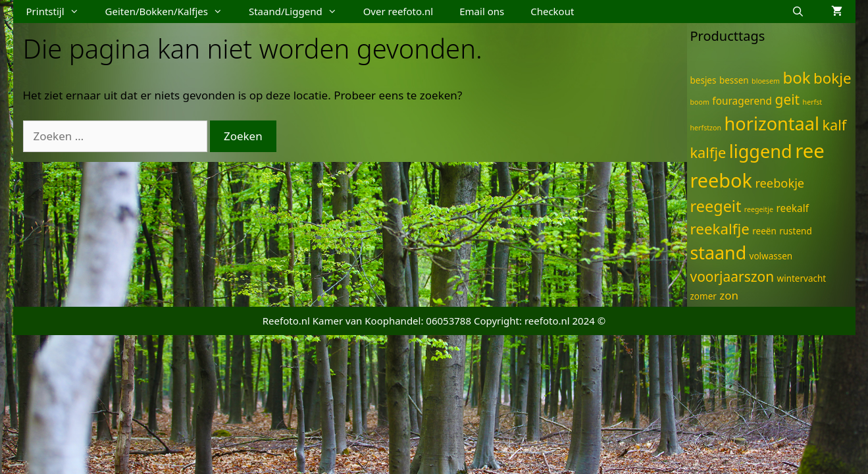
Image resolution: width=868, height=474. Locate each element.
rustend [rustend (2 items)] (796, 231)
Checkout (552, 11)
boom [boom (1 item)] (700, 102)
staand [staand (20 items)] (719, 252)
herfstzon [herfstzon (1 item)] (706, 128)
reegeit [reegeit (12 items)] (716, 206)
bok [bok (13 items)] (796, 77)
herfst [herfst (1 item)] (813, 102)
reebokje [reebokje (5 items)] (779, 183)
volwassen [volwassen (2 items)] (771, 256)
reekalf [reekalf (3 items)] (792, 208)
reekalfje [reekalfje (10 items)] (720, 229)
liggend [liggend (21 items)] (761, 151)
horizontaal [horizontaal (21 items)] (772, 123)
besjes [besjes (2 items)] (703, 80)
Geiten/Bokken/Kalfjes (170, 12)
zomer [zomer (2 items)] (703, 296)
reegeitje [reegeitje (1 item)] (759, 209)
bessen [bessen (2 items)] (734, 80)
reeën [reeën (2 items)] (764, 231)
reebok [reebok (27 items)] (721, 180)
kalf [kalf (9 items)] (834, 125)
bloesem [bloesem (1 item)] (766, 81)
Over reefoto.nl (398, 11)
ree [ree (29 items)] (810, 151)
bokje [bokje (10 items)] (832, 78)
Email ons (482, 11)
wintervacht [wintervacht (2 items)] (802, 278)
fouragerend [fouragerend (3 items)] (742, 101)
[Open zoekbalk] (798, 12)
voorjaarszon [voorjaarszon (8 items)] (732, 276)
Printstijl (59, 12)
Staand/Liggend (299, 12)
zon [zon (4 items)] (729, 295)
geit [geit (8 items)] (788, 99)
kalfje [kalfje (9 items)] (708, 152)
